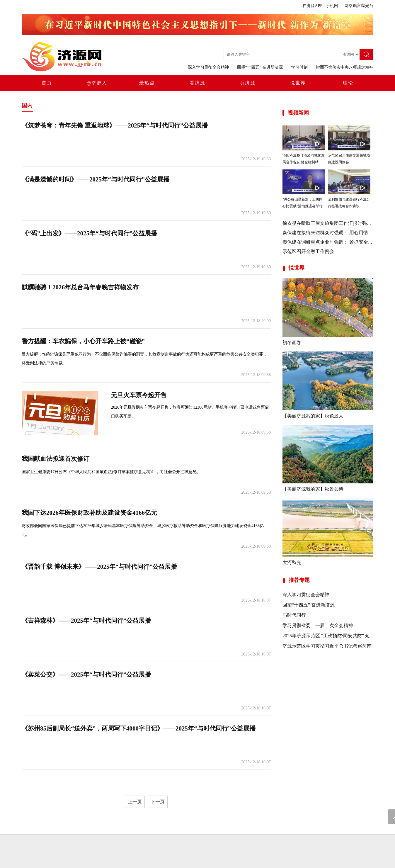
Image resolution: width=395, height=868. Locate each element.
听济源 (248, 83)
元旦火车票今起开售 (139, 395)
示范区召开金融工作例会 (308, 251)
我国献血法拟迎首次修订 (56, 459)
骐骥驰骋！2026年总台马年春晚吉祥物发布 (80, 287)
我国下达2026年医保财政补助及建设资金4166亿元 (89, 513)
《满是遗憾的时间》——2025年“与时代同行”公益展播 (96, 179)
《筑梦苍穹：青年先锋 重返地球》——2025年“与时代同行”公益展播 (115, 125)
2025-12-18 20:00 (256, 321)
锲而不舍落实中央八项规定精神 (345, 67)
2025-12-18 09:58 (256, 375)
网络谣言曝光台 (359, 6)
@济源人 (97, 83)
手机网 (332, 6)
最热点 (147, 83)
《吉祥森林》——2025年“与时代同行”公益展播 (86, 621)
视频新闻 (298, 113)
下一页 (158, 802)
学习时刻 (299, 67)
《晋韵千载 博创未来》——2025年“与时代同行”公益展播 (99, 567)
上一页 (135, 802)
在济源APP (312, 6)
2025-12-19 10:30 (256, 159)
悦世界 (298, 83)
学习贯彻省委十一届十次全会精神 (318, 625)
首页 (47, 83)
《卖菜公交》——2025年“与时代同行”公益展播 (86, 675)
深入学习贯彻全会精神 (208, 67)
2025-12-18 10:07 (256, 600)
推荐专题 (296, 580)
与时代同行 (294, 615)
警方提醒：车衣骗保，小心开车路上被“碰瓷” (83, 341)
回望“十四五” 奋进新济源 (260, 67)
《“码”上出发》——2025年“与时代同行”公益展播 (89, 233)
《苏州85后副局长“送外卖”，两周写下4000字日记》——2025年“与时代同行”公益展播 (139, 728)
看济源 (197, 83)
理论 (348, 83)
